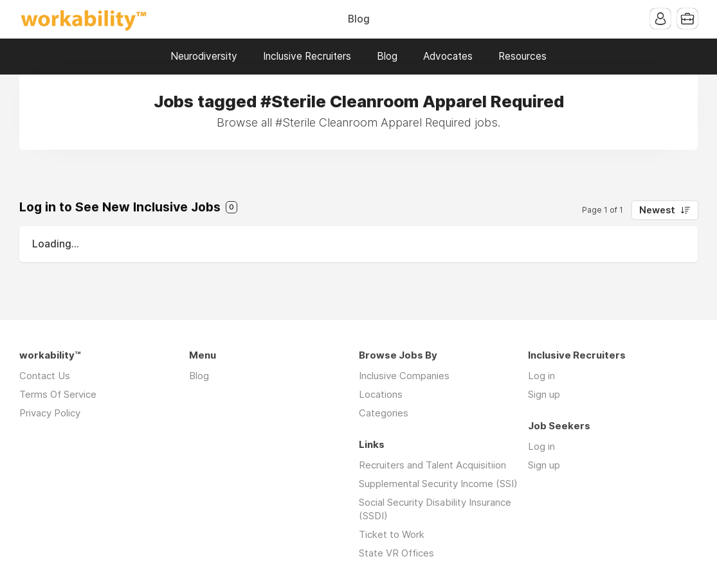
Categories (384, 413)
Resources (522, 56)
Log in (541, 376)
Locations (381, 394)
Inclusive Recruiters (307, 56)
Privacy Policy (50, 413)
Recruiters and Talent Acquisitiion (432, 465)
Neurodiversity (204, 56)
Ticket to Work (392, 534)
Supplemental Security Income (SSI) (438, 484)
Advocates (448, 56)
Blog (359, 19)
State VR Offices (396, 553)
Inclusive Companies (404, 376)
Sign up (544, 394)
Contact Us (45, 376)
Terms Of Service (58, 394)
